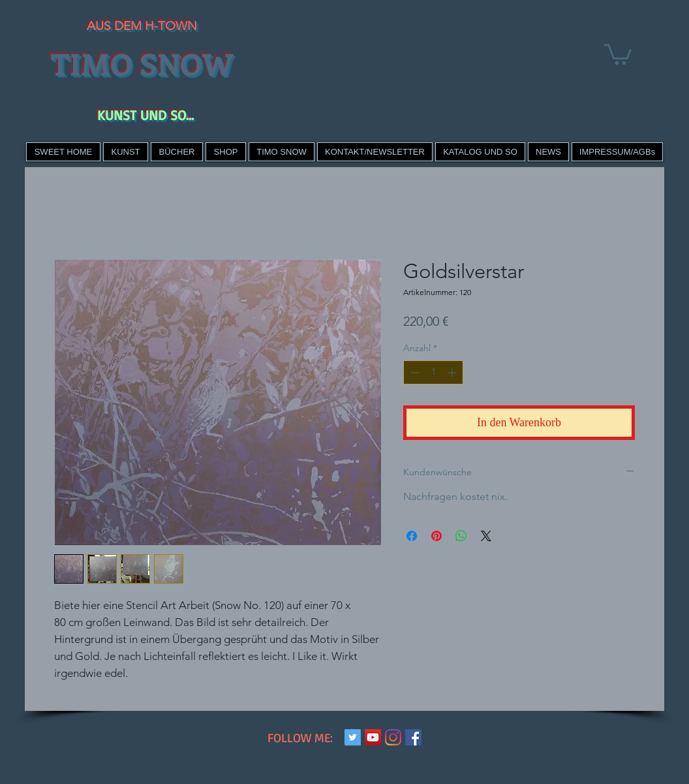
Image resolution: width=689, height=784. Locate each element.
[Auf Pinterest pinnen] (436, 536)
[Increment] (453, 372)
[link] (618, 53)
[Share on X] (486, 536)
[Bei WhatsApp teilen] (461, 536)
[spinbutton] (433, 372)
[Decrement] (413, 372)
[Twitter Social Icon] (353, 737)
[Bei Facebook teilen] (412, 536)
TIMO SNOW (142, 63)
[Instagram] (393, 737)
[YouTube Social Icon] (373, 737)
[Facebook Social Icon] (413, 737)
